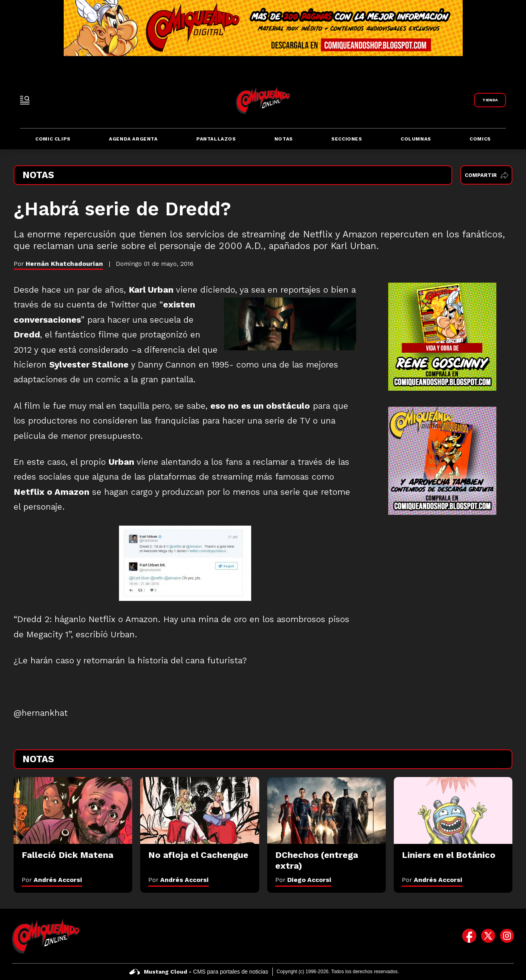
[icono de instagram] (507, 936)
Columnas (416, 139)
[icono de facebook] (469, 936)
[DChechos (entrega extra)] (326, 810)
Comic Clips (53, 139)
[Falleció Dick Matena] (73, 810)
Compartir (487, 175)
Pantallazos (216, 139)
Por (52, 880)
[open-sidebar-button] (25, 100)
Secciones (347, 139)
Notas (284, 139)
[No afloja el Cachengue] (200, 810)
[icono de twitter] (488, 936)
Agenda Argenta (133, 139)
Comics (480, 139)
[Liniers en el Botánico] (453, 810)
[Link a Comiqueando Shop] (490, 100)
